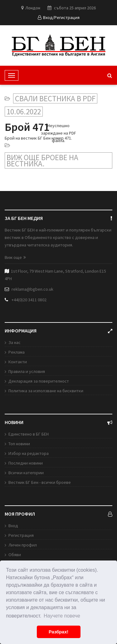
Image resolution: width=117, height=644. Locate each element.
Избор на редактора (29, 453)
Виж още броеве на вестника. (42, 160)
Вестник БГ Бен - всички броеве (40, 482)
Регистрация (21, 535)
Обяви (15, 555)
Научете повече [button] (62, 616)
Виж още (15, 257)
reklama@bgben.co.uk (32, 289)
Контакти (18, 362)
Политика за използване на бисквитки (46, 391)
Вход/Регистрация (59, 17)
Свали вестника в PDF (55, 98)
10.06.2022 (24, 112)
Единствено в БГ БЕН (29, 434)
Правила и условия (27, 371)
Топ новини (19, 444)
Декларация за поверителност (39, 381)
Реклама (17, 352)
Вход (13, 526)
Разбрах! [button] (58, 632)
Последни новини (26, 463)
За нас (15, 342)
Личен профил (23, 545)
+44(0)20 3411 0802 (29, 300)
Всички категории (26, 473)
